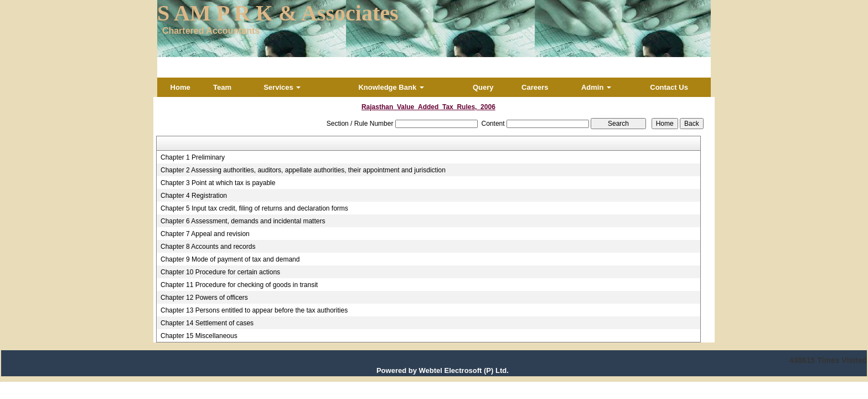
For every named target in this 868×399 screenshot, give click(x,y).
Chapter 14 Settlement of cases (207, 323)
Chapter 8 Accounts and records (208, 247)
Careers (535, 87)
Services (282, 87)
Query (483, 87)
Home (180, 87)
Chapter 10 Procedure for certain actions (220, 272)
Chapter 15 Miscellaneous (199, 336)
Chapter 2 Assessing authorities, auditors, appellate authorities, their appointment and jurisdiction (303, 170)
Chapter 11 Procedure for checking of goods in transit (239, 285)
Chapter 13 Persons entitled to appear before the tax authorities (254, 310)
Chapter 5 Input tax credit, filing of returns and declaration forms (254, 208)
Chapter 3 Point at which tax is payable (218, 183)
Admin (596, 87)
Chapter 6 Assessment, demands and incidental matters (243, 221)
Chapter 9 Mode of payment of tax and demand (230, 259)
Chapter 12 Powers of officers (204, 298)
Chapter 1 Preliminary (193, 157)
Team (222, 87)
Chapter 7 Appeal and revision (205, 234)
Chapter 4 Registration (194, 196)
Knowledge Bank (391, 87)
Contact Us (669, 87)
